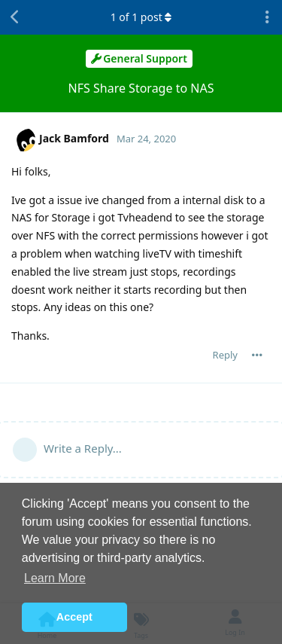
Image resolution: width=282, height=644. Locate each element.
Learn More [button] (55, 578)
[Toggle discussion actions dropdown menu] (267, 17)
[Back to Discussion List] (15, 17)
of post (141, 17)
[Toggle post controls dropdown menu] (257, 355)
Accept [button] (74, 617)
